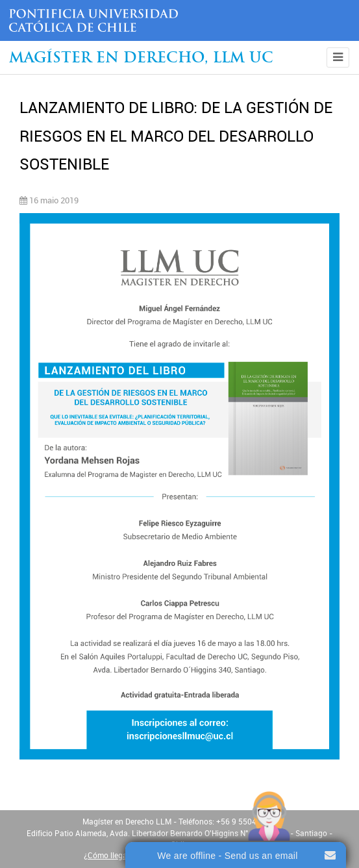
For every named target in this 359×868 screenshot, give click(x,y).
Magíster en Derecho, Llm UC (141, 59)
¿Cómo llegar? (109, 856)
